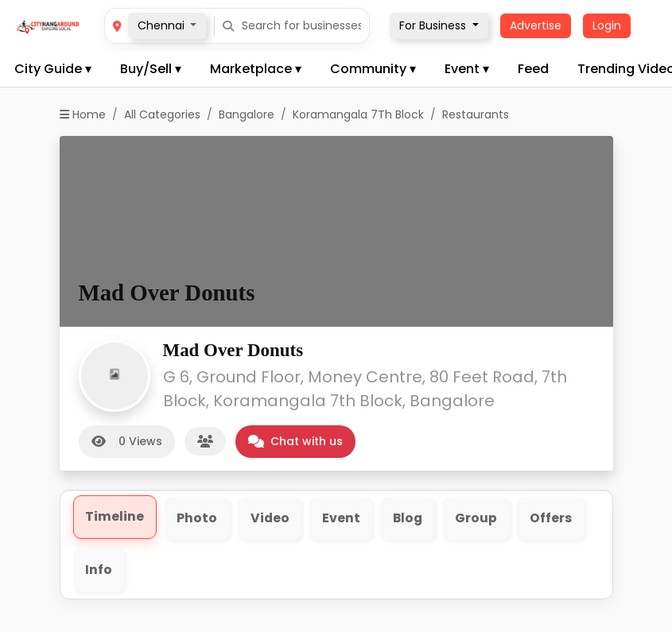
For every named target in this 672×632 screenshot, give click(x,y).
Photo (198, 519)
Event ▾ (467, 69)
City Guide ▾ (53, 69)
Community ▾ (373, 69)
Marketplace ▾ (256, 69)
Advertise (536, 25)
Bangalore (247, 114)
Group (480, 519)
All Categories (162, 114)
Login (607, 25)
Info (99, 570)
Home (83, 114)
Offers (555, 519)
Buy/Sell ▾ (151, 69)
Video (271, 519)
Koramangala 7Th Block (358, 114)
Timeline (115, 517)
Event (343, 519)
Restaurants (476, 114)
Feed (533, 69)
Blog (411, 519)
